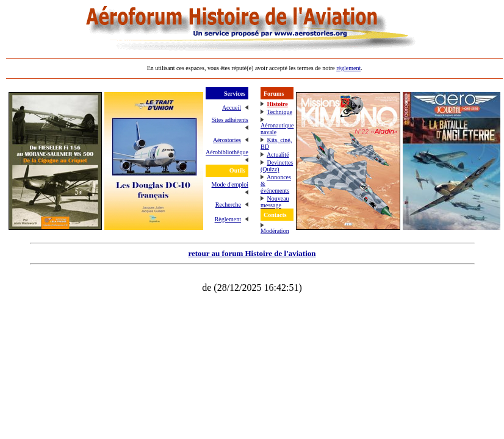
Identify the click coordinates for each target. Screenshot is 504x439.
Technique (279, 112)
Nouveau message (275, 202)
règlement (348, 68)
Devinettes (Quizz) (277, 166)
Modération (275, 231)
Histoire (277, 104)
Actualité (278, 155)
